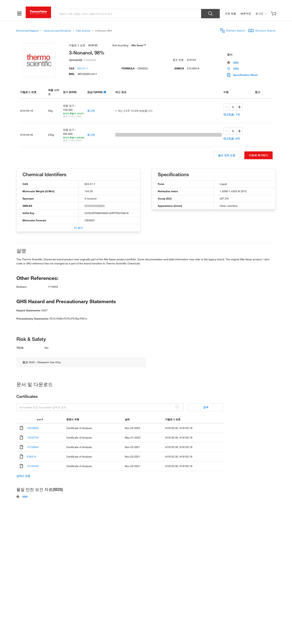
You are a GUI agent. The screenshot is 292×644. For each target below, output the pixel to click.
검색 (206, 407)
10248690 (33, 428)
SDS (233, 63)
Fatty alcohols (83, 31)
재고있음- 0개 (231, 138)
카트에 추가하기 (258, 155)
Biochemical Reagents (27, 31)
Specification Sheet (242, 75)
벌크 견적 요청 (227, 155)
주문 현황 (231, 14)
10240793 (33, 438)
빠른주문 (246, 14)
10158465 (33, 466)
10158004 (33, 447)
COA (233, 69)
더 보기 (78, 228)
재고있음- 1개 (231, 114)
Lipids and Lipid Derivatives (57, 31)
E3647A (31, 457)
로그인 (91, 111)
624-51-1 (83, 68)
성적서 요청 (23, 476)
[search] (128, 14)
